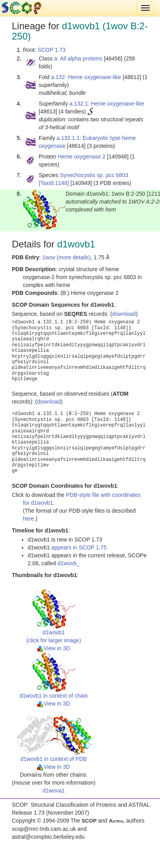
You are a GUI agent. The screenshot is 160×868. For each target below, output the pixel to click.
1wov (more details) (66, 257)
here (28, 519)
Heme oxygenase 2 (82, 157)
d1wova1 (54, 791)
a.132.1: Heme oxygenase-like (107, 104)
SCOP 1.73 (52, 50)
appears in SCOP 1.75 (79, 547)
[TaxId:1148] (54, 183)
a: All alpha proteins (78, 58)
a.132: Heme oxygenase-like (86, 77)
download (124, 314)
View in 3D (54, 648)
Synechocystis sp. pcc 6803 (94, 175)
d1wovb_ (69, 563)
